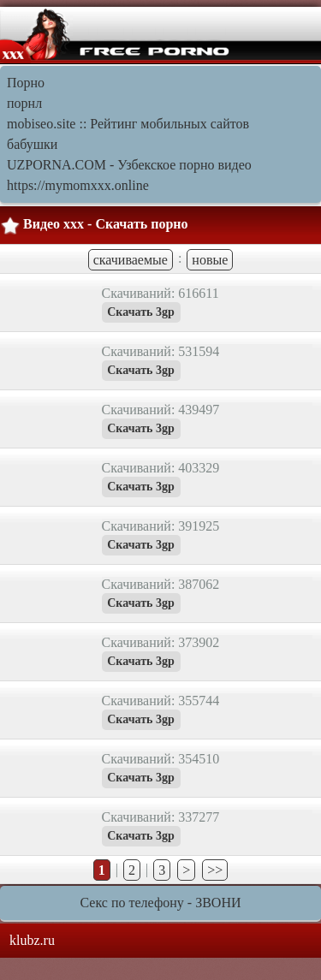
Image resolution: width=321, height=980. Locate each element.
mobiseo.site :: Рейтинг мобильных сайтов (128, 124)
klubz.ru (32, 940)
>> (215, 870)
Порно (26, 83)
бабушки (32, 144)
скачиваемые (131, 260)
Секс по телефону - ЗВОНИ (161, 903)
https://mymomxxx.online (78, 185)
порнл (24, 103)
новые (210, 260)
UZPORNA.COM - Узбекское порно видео (129, 165)
